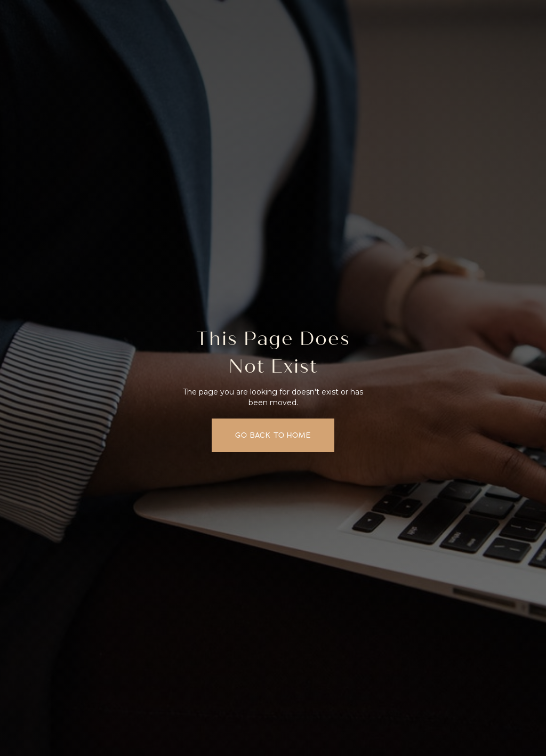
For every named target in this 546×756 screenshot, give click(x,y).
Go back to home (273, 435)
